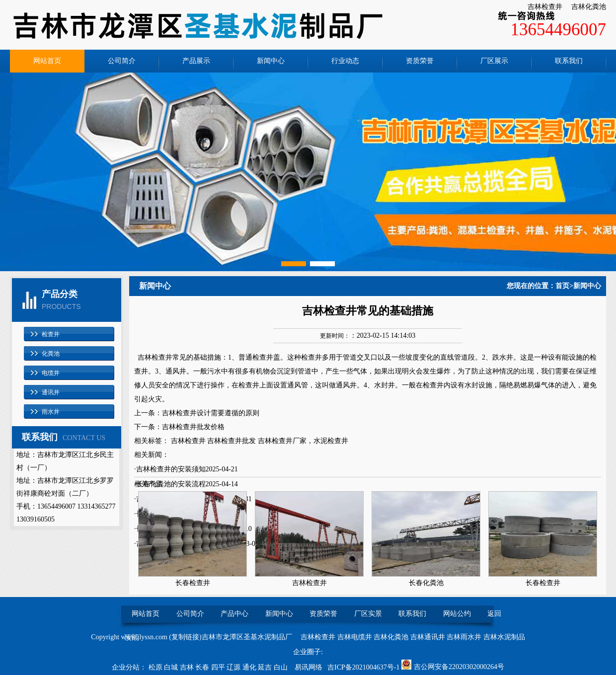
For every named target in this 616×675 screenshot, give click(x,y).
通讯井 (51, 392)
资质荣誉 (420, 61)
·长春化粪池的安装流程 (170, 484)
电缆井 (51, 373)
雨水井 (51, 412)
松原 (156, 667)
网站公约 (457, 614)
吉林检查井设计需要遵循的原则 (211, 413)
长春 (203, 667)
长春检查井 (193, 583)
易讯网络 (308, 667)
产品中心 (234, 614)
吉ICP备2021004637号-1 (363, 667)
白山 (282, 667)
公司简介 (122, 61)
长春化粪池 (426, 583)
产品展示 (196, 61)
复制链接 (185, 637)
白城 (172, 667)
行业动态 (345, 61)
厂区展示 (494, 61)
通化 (250, 667)
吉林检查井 (545, 7)
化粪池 (51, 354)
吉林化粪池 (589, 7)
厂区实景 (368, 614)
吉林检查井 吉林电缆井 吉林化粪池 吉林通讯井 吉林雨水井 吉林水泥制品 (413, 637)
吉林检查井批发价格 (193, 427)
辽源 (234, 667)
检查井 (51, 334)
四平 (219, 667)
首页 (562, 286)
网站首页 (47, 61)
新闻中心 (271, 61)
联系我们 (569, 61)
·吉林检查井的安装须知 (170, 469)
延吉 (266, 667)
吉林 (188, 667)
